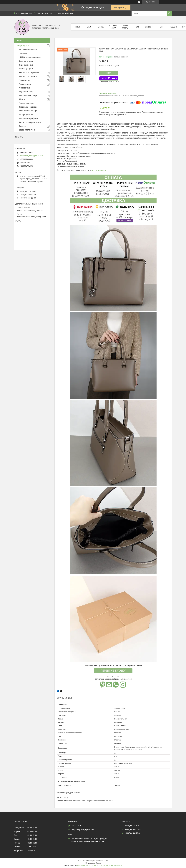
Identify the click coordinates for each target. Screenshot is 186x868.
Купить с (109, 78)
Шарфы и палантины (27, 130)
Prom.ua (105, 861)
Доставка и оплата (113, 27)
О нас (89, 27)
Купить (109, 73)
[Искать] (169, 13)
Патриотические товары (28, 50)
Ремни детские (24, 88)
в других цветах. (99, 170)
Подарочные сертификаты (29, 118)
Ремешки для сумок (26, 103)
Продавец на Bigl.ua (93, 863)
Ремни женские (25, 80)
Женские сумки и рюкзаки (29, 73)
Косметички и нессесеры (28, 96)
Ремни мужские (25, 84)
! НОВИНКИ (23, 54)
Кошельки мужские (26, 61)
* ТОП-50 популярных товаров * (31, 57)
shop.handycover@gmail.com (31, 156)
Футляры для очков (26, 115)
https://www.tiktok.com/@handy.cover (31, 217)
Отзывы (101, 27)
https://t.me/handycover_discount (30, 211)
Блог (137, 27)
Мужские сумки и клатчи (28, 76)
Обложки (22, 99)
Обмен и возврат (125, 27)
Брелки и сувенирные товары (30, 122)
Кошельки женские (26, 65)
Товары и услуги (23, 46)
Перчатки (22, 126)
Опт (161, 27)
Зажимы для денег (26, 69)
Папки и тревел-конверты (28, 111)
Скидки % (149, 27)
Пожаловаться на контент (87, 865)
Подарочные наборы (26, 92)
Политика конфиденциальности (110, 865)
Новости (173, 27)
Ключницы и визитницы (28, 107)
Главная (77, 27)
